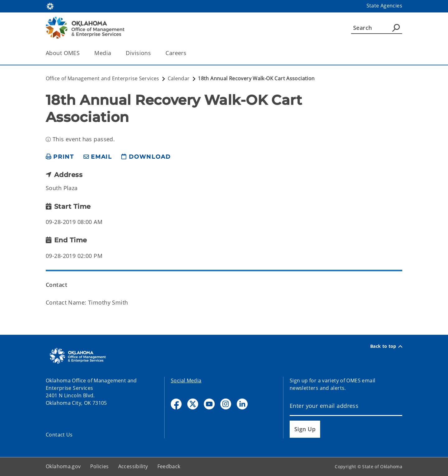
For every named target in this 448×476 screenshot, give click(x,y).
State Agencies (384, 6)
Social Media (186, 380)
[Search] (377, 28)
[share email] (98, 157)
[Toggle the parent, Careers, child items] (188, 53)
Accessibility (133, 466)
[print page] (60, 157)
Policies (100, 466)
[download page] (146, 157)
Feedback (169, 466)
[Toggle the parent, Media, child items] (113, 53)
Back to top (386, 346)
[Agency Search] (396, 28)
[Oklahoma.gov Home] (50, 6)
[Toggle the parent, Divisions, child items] (153, 53)
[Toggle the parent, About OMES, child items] (82, 53)
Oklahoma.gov (63, 466)
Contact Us (59, 435)
